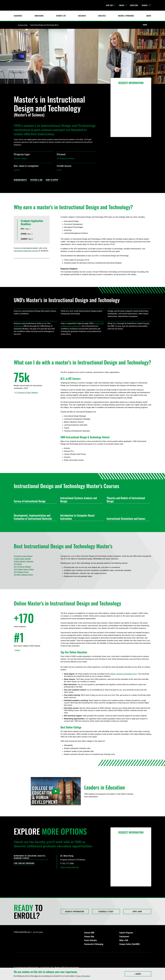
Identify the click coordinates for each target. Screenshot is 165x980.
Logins (123, 5)
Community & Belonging (94, 944)
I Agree (143, 974)
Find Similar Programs (24, 863)
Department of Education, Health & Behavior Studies (30, 857)
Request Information (75, 912)
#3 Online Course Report (23, 556)
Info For (111, 5)
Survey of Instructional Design (34, 501)
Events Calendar (91, 940)
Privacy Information (83, 976)
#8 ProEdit (18, 564)
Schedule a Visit (106, 912)
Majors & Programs (126, 16)
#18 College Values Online (24, 569)
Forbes (17, 650)
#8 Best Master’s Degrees (24, 561)
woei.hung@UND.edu (70, 867)
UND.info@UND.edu (22, 932)
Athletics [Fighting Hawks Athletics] (102, 16)
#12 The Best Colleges (22, 567)
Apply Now (137, 912)
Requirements (20, 180)
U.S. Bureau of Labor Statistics (26, 393)
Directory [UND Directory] (134, 5)
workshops (18, 326)
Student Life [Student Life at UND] (61, 16)
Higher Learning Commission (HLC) (124, 674)
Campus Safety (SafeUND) (130, 944)
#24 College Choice (21, 572)
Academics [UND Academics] (18, 16)
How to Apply (52, 180)
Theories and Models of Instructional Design (127, 500)
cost (72, 556)
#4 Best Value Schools (22, 559)
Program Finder (23, 25)
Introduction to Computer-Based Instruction (81, 517)
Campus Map (89, 936)
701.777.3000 (38, 932)
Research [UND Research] (82, 16)
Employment (124, 936)
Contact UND (89, 933)
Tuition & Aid (36, 180)
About (149, 16)
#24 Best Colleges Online (23, 575)
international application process (26, 251)
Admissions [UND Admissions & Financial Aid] (39, 16)
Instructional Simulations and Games (127, 519)
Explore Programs (126, 933)
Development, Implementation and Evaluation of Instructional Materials (34, 517)
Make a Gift (124, 940)
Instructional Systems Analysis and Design (81, 500)
